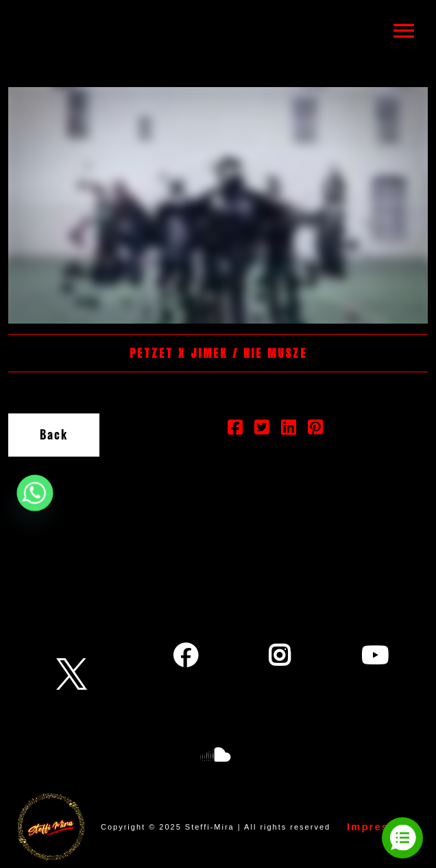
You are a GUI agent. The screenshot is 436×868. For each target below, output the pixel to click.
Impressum (380, 827)
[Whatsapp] (35, 493)
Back (54, 435)
